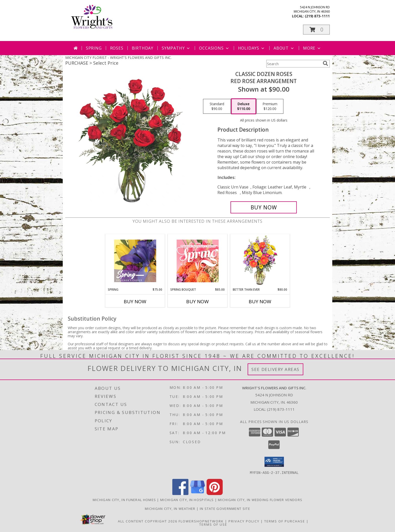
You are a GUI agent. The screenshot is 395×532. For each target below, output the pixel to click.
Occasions (214, 48)
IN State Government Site (225, 508)
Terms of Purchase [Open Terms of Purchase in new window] (285, 521)
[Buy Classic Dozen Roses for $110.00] (264, 207)
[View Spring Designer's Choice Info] (135, 261)
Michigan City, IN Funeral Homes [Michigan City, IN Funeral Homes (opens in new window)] (124, 500)
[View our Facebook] (180, 493)
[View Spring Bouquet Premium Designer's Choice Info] (198, 261)
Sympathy (176, 48)
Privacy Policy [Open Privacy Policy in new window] (244, 521)
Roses (117, 48)
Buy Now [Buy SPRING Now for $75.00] (135, 301)
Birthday (143, 48)
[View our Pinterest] (215, 493)
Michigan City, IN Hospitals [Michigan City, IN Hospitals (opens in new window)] (187, 500)
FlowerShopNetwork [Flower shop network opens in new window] (201, 521)
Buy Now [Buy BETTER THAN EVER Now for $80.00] (260, 301)
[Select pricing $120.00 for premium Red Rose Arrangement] (270, 106)
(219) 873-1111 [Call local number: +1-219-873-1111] (317, 16)
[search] (325, 63)
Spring (94, 48)
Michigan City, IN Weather (170, 508)
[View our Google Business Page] (197, 493)
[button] (316, 30)
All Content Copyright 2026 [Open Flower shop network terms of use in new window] (148, 521)
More (312, 48)
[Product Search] (293, 64)
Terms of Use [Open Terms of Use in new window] (213, 524)
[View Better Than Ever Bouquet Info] (260, 261)
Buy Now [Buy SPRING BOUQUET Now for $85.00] (197, 301)
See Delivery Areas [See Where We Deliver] (275, 369)
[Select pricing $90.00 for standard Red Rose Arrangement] (217, 106)
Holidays (252, 48)
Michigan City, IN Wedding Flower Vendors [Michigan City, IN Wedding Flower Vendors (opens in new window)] (260, 500)
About (284, 48)
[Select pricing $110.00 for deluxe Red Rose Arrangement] (244, 106)
